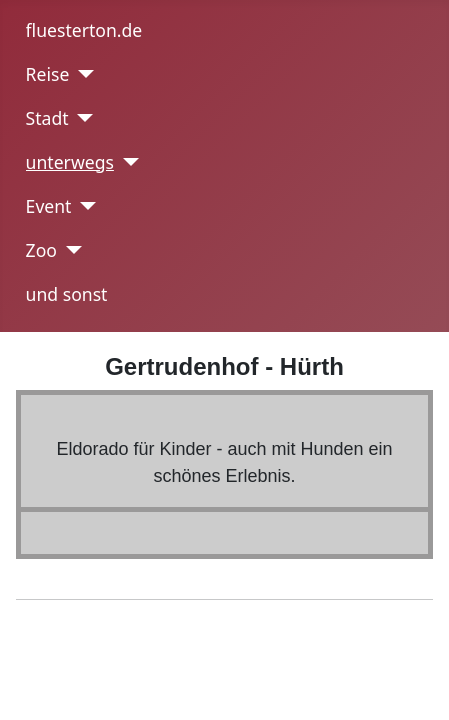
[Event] (83, 206)
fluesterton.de (84, 30)
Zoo (41, 250)
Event (49, 206)
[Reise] (81, 74)
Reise (48, 74)
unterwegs (70, 162)
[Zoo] (69, 250)
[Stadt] (81, 118)
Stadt (47, 118)
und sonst (67, 294)
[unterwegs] (126, 162)
